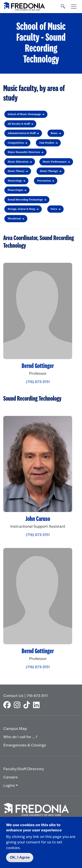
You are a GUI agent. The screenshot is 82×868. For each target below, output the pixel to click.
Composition (16, 143)
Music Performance (55, 162)
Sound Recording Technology (25, 200)
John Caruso (38, 519)
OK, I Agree (20, 857)
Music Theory (16, 171)
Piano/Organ (15, 190)
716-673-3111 (37, 696)
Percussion (44, 181)
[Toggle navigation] (74, 7)
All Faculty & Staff (19, 124)
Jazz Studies (47, 143)
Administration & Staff (22, 133)
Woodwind (14, 219)
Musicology (15, 181)
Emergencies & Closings (25, 745)
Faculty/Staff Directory (24, 769)
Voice (54, 209)
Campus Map (15, 728)
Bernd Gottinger (38, 366)
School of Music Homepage (24, 114)
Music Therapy (49, 171)
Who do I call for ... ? (20, 737)
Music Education (18, 162)
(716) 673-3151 (38, 382)
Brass (54, 133)
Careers (10, 777)
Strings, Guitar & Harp (21, 209)
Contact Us (13, 696)
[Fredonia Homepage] (24, 5)
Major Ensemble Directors (24, 152)
